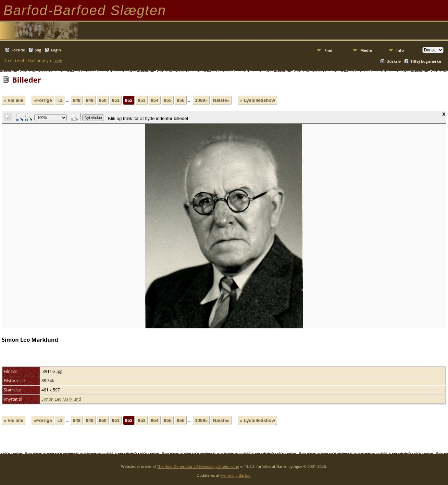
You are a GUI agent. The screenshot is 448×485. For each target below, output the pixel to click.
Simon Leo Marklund (61, 399)
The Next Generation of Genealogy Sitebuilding (198, 466)
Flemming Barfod (235, 475)
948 (77, 100)
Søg (38, 50)
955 (167, 100)
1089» (201, 100)
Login (56, 50)
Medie (366, 50)
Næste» (221, 100)
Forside (18, 50)
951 (116, 100)
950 (103, 100)
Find (328, 50)
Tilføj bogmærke (426, 61)
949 (90, 100)
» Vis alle (14, 100)
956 (181, 100)
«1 (60, 100)
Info (400, 50)
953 (141, 100)
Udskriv (394, 61)
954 (154, 100)
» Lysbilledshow (258, 100)
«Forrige (43, 100)
